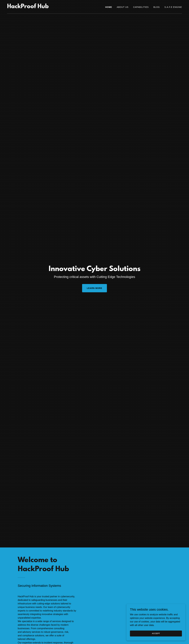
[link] (28, 7)
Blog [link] (157, 7)
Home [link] (109, 7)
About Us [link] (123, 7)
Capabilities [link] (141, 7)
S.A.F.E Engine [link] (173, 7)
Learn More (94, 288)
